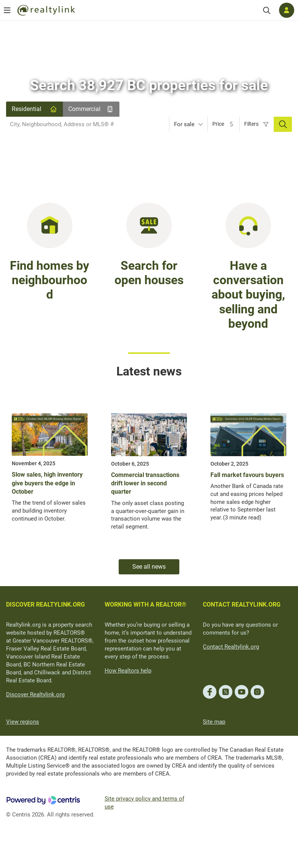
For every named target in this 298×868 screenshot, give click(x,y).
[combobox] (88, 124)
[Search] (267, 10)
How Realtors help (128, 671)
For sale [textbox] (184, 124)
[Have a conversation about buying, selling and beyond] (248, 225)
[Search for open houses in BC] (149, 225)
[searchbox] (83, 124)
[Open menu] (7, 10)
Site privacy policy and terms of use (144, 803)
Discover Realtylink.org (35, 694)
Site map (214, 722)
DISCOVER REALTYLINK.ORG (45, 604)
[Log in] (287, 10)
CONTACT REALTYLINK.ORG (242, 604)
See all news (149, 567)
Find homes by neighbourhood (49, 280)
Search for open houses (149, 273)
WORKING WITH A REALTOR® (146, 604)
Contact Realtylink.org (231, 647)
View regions (23, 722)
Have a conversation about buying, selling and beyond (248, 295)
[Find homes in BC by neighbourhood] (50, 225)
